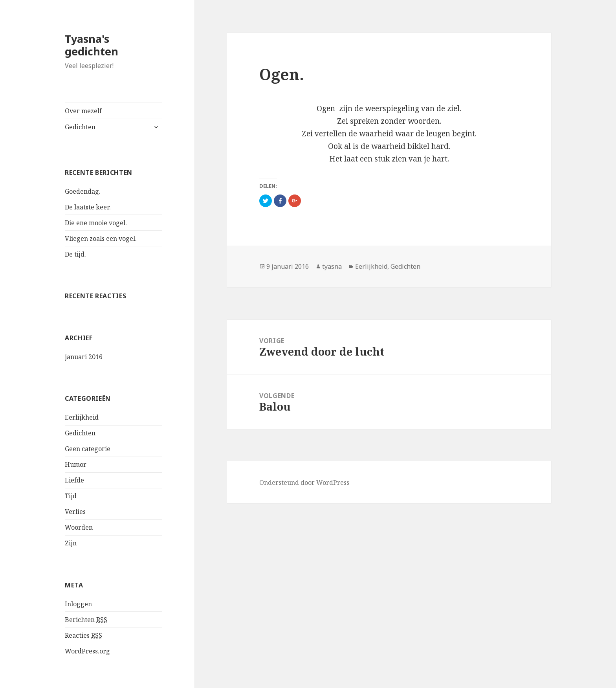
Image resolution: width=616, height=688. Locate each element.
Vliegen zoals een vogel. (101, 239)
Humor (76, 464)
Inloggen (78, 604)
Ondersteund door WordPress (304, 483)
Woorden (79, 527)
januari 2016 (84, 357)
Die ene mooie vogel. (96, 223)
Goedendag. (83, 191)
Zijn (71, 543)
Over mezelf (83, 111)
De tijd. (75, 254)
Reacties (83, 636)
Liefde (74, 480)
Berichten (86, 620)
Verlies (75, 512)
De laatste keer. (88, 207)
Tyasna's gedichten (92, 45)
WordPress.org (87, 651)
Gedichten (80, 127)
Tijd (71, 496)
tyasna (332, 266)
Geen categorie (88, 449)
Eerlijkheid (82, 417)
